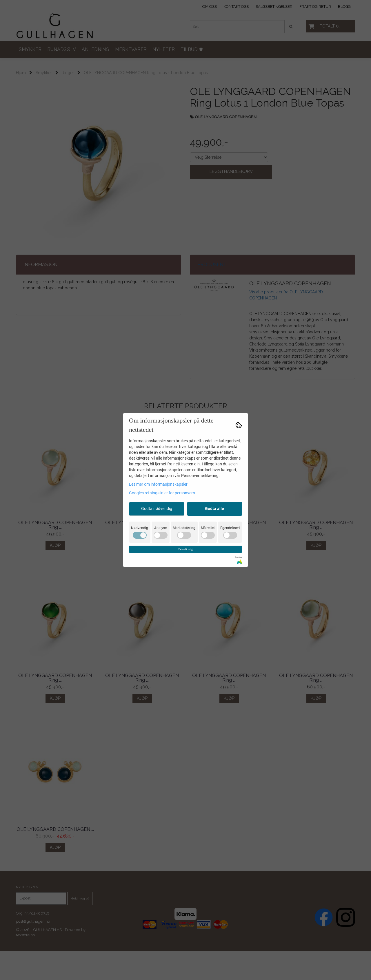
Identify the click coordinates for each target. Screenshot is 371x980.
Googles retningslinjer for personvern (162, 493)
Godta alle (214, 509)
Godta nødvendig (157, 509)
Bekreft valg (185, 549)
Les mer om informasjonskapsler (158, 484)
